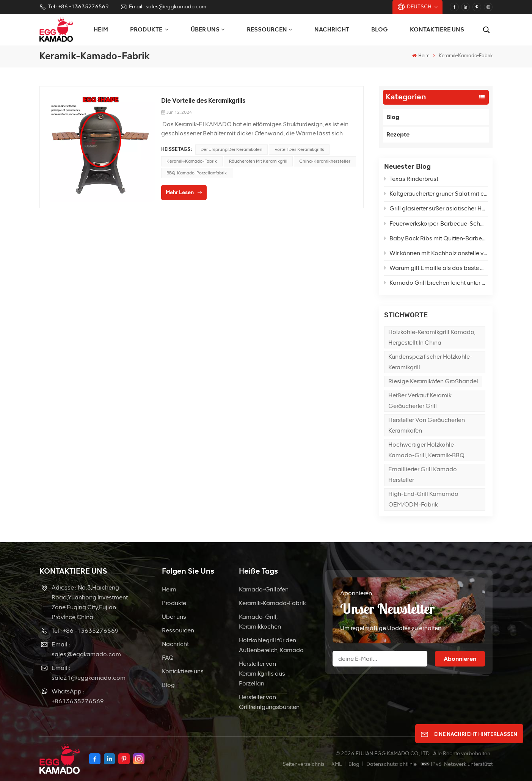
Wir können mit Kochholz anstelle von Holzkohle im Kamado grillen (436, 253)
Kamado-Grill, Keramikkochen (260, 622)
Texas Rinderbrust (411, 179)
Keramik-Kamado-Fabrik (192, 161)
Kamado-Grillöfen (264, 589)
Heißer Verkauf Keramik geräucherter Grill (420, 401)
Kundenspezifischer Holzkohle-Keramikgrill (430, 362)
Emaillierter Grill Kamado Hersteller (423, 474)
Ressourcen (267, 29)
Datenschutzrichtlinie (392, 764)
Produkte (174, 603)
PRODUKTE (147, 29)
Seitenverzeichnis (304, 764)
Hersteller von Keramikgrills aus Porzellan (262, 674)
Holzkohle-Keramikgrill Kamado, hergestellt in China (432, 337)
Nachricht (332, 29)
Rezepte (398, 134)
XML (337, 764)
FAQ (168, 658)
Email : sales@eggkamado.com (163, 7)
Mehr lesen (180, 192)
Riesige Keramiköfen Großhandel (433, 381)
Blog (380, 29)
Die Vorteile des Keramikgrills (203, 100)
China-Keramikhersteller (325, 161)
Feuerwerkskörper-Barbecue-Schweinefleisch (436, 223)
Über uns (205, 29)
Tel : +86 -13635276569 (74, 7)
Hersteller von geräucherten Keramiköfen (427, 425)
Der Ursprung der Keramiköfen (231, 149)
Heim (101, 29)
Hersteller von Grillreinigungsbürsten (269, 702)
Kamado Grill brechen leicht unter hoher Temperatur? (436, 283)
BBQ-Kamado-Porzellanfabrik (197, 173)
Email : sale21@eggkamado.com (89, 673)
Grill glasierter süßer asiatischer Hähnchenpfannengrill (436, 208)
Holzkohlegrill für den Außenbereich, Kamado (271, 645)
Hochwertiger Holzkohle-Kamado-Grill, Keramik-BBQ (426, 450)
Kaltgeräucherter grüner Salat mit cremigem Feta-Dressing (436, 194)
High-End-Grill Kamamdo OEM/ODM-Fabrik (423, 499)
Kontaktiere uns (437, 29)
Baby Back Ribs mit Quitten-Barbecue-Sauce (436, 238)
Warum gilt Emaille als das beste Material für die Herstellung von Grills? (436, 268)
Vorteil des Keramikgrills (299, 149)
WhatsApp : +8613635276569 (78, 696)
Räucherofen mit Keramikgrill (258, 161)
